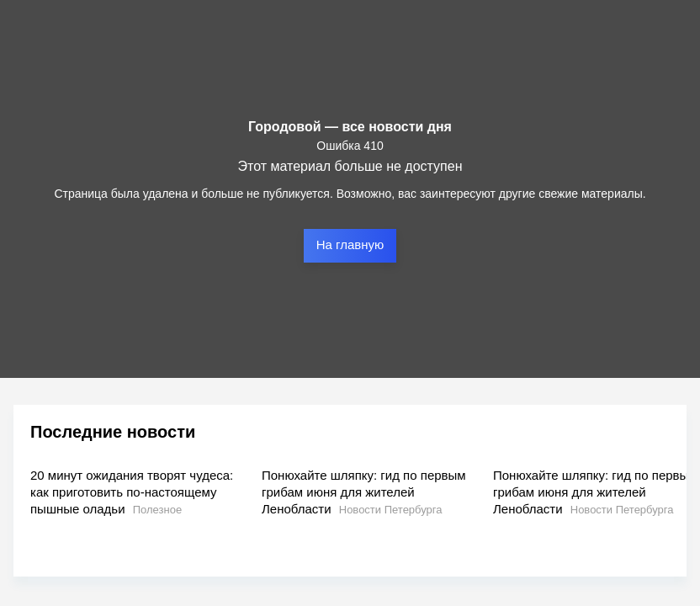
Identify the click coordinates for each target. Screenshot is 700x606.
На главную (350, 245)
